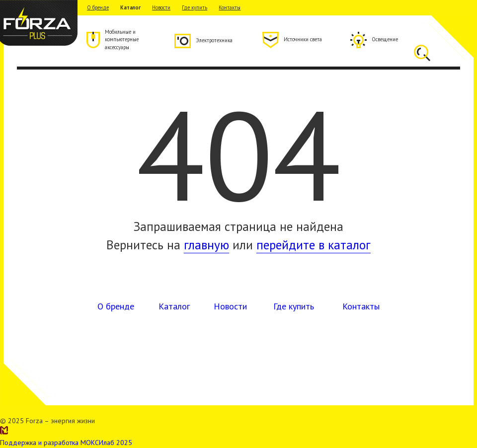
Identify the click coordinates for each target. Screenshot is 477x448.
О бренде (98, 7)
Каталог (130, 7)
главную (206, 245)
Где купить (195, 7)
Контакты (230, 7)
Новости (161, 7)
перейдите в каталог (314, 245)
